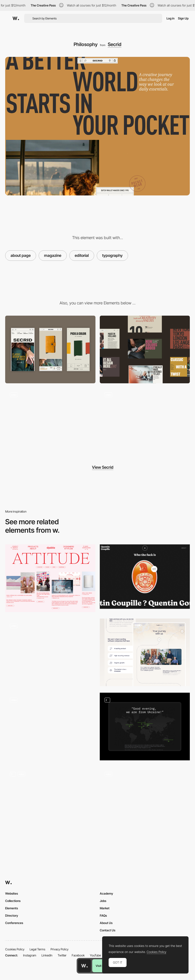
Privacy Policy (59, 949)
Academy (106, 893)
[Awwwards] (16, 18)
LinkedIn (47, 955)
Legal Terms (37, 949)
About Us (106, 923)
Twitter (62, 955)
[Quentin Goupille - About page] (145, 577)
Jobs (103, 901)
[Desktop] (145, 349)
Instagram (30, 955)
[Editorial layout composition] (50, 578)
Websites (12, 893)
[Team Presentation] (50, 727)
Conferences (14, 923)
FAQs (103, 915)
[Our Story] (50, 801)
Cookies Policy (15, 949)
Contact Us (108, 930)
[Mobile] (50, 349)
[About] (50, 652)
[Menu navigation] (145, 421)
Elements (12, 908)
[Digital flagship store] (50, 421)
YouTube (95, 955)
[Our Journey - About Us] (145, 652)
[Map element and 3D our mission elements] (145, 727)
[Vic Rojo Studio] (145, 801)
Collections (13, 901)
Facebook (78, 955)
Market (105, 908)
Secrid (115, 44)
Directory (12, 915)
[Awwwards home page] (84, 966)
